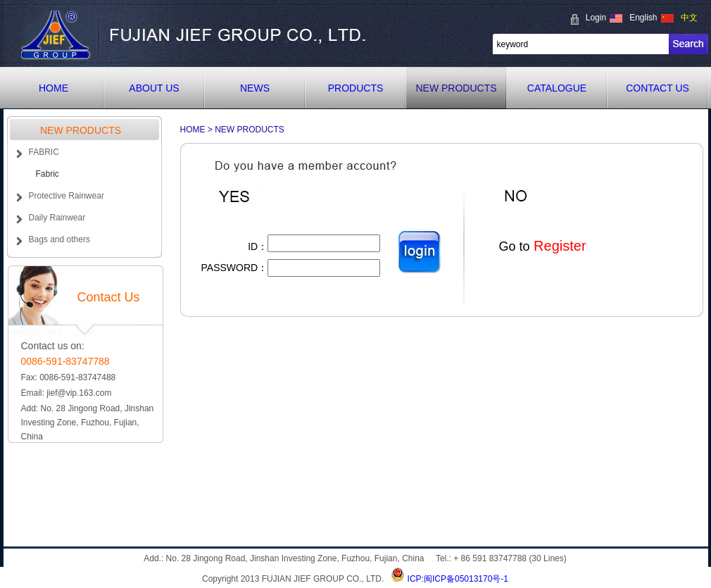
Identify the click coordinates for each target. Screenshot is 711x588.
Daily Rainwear (57, 218)
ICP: (416, 579)
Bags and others (59, 239)
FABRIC (44, 152)
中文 (689, 18)
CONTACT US (657, 88)
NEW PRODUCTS (456, 88)
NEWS (255, 88)
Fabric (48, 174)
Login (596, 18)
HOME (54, 88)
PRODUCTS (356, 88)
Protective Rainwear (67, 196)
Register (558, 246)
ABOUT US (154, 88)
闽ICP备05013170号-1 (466, 579)
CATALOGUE (557, 88)
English (643, 18)
